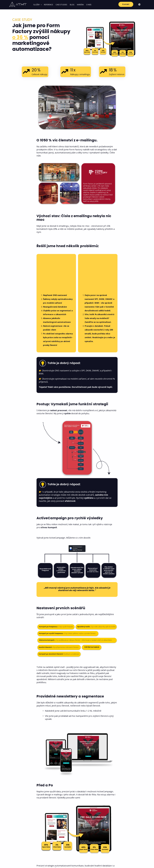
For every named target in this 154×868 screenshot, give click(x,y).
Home (15, 56)
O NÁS (89, 5)
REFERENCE (48, 5)
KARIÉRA (80, 5)
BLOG (72, 5)
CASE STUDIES (61, 5)
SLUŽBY (37, 5)
